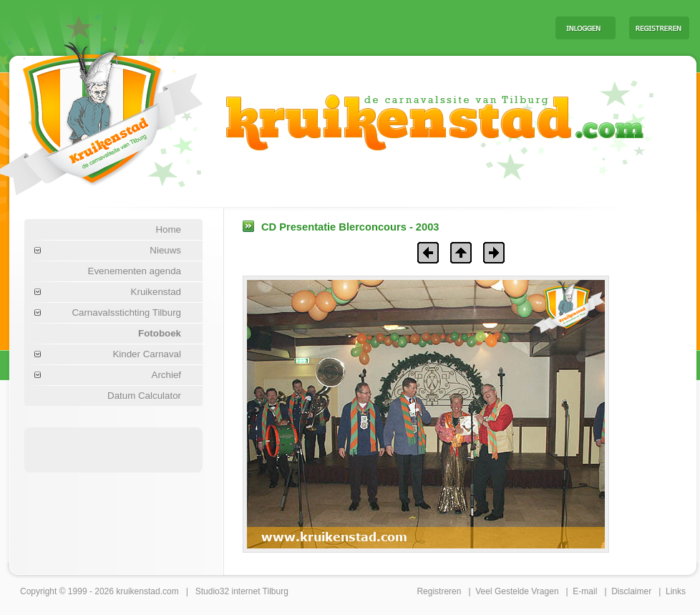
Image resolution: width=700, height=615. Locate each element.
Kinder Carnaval (147, 354)
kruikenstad (138, 591)
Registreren (439, 591)
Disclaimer (631, 591)
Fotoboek (160, 333)
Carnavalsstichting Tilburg (126, 313)
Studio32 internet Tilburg (242, 591)
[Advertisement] (114, 449)
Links (676, 591)
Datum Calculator (144, 396)
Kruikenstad (156, 292)
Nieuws (165, 250)
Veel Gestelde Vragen (517, 591)
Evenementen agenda (135, 271)
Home (168, 229)
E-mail (585, 591)
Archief (166, 375)
